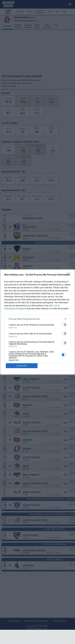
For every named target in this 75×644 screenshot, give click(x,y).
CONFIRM (22, 366)
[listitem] (37, 319)
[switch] (64, 325)
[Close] (69, 275)
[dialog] (37, 322)
